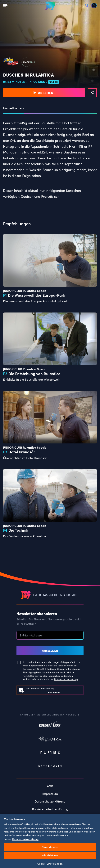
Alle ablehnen (50, 855)
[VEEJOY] (50, 5)
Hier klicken (54, 692)
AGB (50, 786)
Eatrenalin (50, 766)
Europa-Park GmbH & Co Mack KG (41, 669)
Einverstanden (50, 847)
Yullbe (50, 753)
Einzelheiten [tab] (13, 108)
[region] (50, 841)
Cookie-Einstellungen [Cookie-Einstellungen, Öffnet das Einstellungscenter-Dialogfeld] (50, 864)
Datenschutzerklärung (66, 679)
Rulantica (50, 739)
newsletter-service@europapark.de (42, 676)
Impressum (50, 794)
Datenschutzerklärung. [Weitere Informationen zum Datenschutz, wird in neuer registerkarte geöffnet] (26, 839)
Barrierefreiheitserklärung (50, 809)
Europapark (50, 726)
